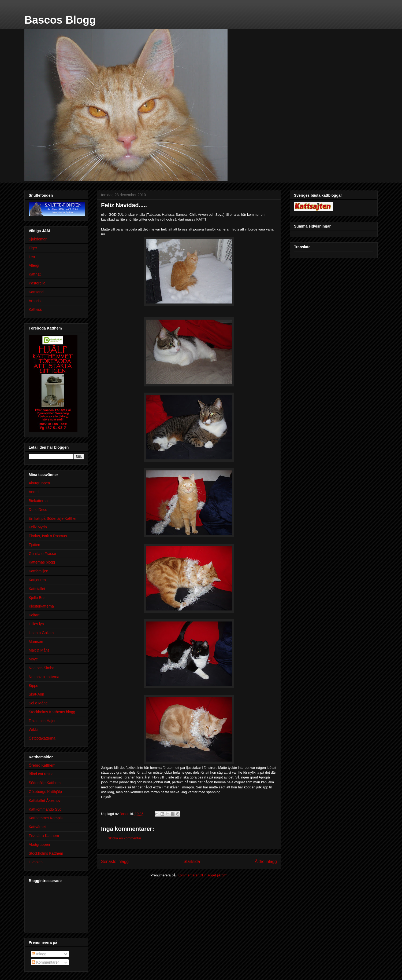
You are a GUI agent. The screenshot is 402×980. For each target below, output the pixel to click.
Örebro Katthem (42, 765)
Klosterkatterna (41, 606)
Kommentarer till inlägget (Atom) (202, 875)
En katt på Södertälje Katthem (54, 518)
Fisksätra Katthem (44, 836)
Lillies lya (36, 624)
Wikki (33, 730)
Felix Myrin (38, 527)
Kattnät (35, 274)
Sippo (33, 686)
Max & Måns (39, 650)
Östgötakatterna (42, 738)
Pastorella (37, 283)
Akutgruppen (39, 483)
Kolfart (34, 615)
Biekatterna (38, 501)
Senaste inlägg (115, 862)
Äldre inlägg (266, 862)
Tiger (33, 248)
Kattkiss (35, 309)
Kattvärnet (37, 827)
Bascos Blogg (60, 20)
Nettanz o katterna (44, 677)
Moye (33, 659)
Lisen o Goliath (41, 633)
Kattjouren (37, 580)
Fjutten (34, 545)
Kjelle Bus (37, 598)
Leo (32, 257)
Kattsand (36, 292)
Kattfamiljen (38, 571)
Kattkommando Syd (45, 809)
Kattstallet (37, 589)
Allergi (34, 265)
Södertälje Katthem (45, 783)
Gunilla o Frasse (42, 554)
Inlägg (39, 954)
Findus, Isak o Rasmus (48, 536)
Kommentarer (45, 962)
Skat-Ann (36, 694)
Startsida (192, 862)
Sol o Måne (38, 703)
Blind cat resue (41, 774)
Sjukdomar (38, 239)
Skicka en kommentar (124, 838)
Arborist (35, 301)
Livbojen (36, 862)
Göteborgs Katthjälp (45, 792)
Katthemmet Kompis (46, 818)
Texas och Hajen (43, 721)
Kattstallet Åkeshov (45, 800)
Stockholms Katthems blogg (52, 712)
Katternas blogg (42, 562)
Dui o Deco (38, 510)
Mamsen (36, 642)
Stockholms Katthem (46, 853)
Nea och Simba (42, 668)
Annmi (34, 492)
